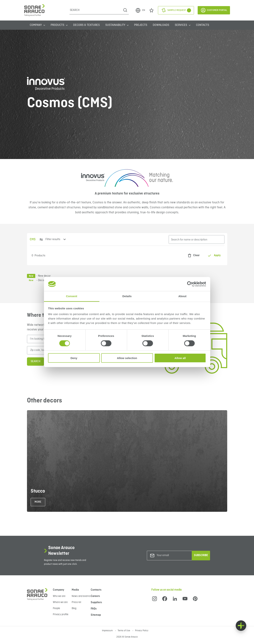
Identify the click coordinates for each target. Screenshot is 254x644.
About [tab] (183, 296)
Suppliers (96, 602)
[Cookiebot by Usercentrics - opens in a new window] (190, 284)
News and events (81, 596)
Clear (193, 256)
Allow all (180, 358)
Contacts (203, 25)
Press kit (76, 602)
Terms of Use (124, 631)
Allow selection (127, 358)
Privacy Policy (142, 631)
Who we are (59, 596)
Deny (74, 358)
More (38, 502)
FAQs (94, 609)
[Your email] (172, 555)
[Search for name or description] (197, 239)
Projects (141, 25)
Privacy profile (61, 614)
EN (140, 10)
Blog (74, 608)
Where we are (60, 602)
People (56, 608)
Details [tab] (127, 296)
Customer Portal (214, 10)
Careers (95, 596)
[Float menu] (241, 626)
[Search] (96, 10)
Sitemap (96, 615)
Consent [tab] (72, 296)
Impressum (108, 631)
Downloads (161, 25)
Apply (214, 256)
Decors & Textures (86, 25)
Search (36, 361)
